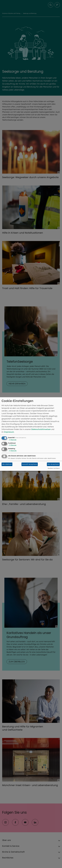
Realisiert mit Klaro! (54, 468)
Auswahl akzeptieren (30, 464)
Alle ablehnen (7, 464)
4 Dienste (12, 451)
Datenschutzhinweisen (41, 429)
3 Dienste (12, 440)
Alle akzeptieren (53, 464)
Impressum (9, 432)
